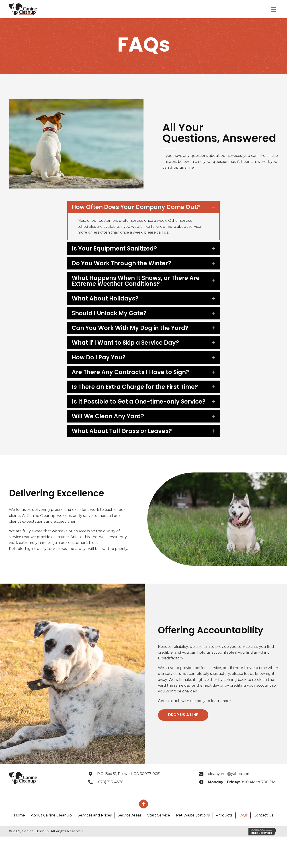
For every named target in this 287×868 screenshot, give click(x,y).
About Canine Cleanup (51, 833)
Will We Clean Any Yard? (113, 434)
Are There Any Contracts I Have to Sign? (136, 378)
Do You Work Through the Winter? (127, 269)
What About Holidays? (111, 304)
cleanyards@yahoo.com (229, 791)
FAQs (243, 833)
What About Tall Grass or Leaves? (127, 448)
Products (224, 833)
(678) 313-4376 (110, 799)
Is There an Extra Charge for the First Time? (131, 396)
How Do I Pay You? (104, 363)
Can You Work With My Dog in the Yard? (136, 334)
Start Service (159, 833)
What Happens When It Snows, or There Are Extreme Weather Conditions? (135, 287)
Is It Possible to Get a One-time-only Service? (131, 416)
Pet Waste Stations (193, 833)
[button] (183, 732)
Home (19, 833)
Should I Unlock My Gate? (115, 319)
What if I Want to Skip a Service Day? (131, 348)
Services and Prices (95, 833)
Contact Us (263, 833)
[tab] (143, 210)
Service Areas (129, 833)
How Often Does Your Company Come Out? (134, 210)
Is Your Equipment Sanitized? (120, 254)
